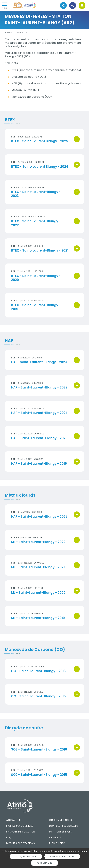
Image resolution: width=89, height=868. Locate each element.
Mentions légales (60, 832)
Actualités (14, 820)
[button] (73, 6)
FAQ (9, 837)
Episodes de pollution (21, 832)
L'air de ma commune (20, 826)
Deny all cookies (62, 857)
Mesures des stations (21, 843)
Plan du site (57, 843)
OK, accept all (26, 857)
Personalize (45, 863)
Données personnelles (63, 826)
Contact (55, 837)
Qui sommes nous (60, 820)
